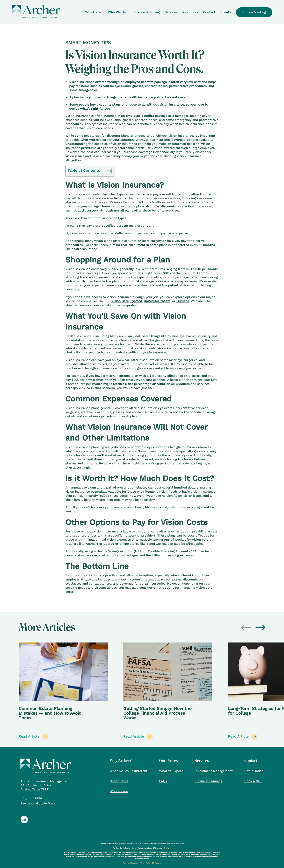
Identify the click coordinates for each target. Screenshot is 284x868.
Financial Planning (209, 781)
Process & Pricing (147, 12)
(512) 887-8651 (31, 798)
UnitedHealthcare (157, 301)
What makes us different (129, 771)
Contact (209, 12)
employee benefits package (147, 116)
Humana (183, 301)
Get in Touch (254, 771)
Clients (226, 12)
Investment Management (214, 771)
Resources (190, 12)
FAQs (163, 781)
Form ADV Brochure (131, 863)
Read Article (33, 737)
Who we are (119, 791)
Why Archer (94, 12)
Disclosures (157, 863)
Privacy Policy (145, 863)
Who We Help (118, 12)
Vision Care (120, 301)
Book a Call (253, 781)
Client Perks (119, 781)
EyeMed (136, 301)
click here (167, 848)
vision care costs (88, 555)
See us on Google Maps (38, 803)
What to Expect (171, 771)
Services (171, 12)
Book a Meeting (254, 12)
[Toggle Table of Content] (106, 171)
